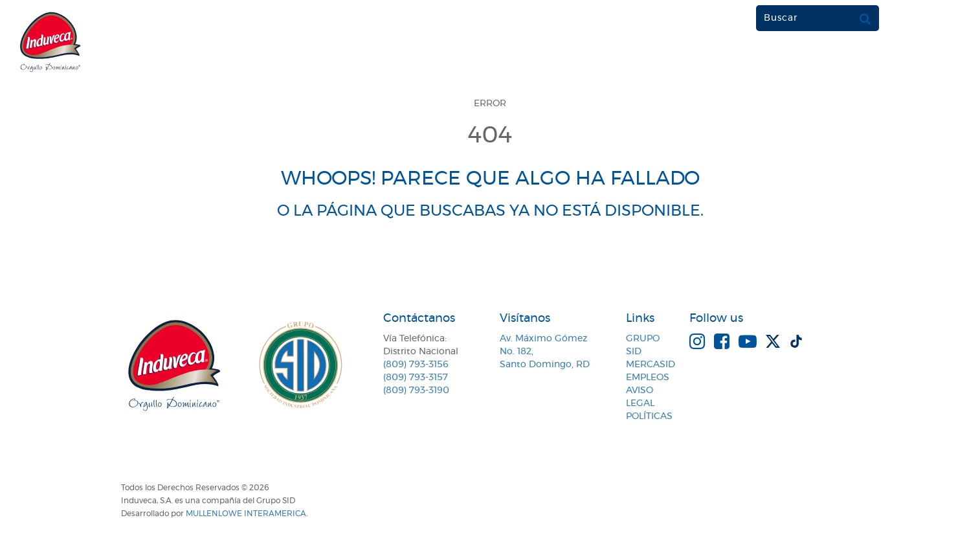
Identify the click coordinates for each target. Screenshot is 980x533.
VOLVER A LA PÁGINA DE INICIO (490, 260)
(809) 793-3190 (416, 391)
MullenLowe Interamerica (246, 514)
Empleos (648, 378)
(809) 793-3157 (416, 378)
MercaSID (651, 365)
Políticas (649, 416)
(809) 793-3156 (416, 365)
